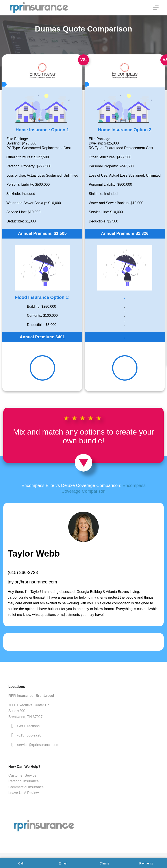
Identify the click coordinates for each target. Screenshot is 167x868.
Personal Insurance (24, 781)
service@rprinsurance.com (38, 745)
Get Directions (28, 726)
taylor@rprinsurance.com (32, 582)
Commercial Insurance (26, 787)
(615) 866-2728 (23, 572)
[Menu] (156, 8)
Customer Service (22, 775)
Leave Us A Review (24, 793)
